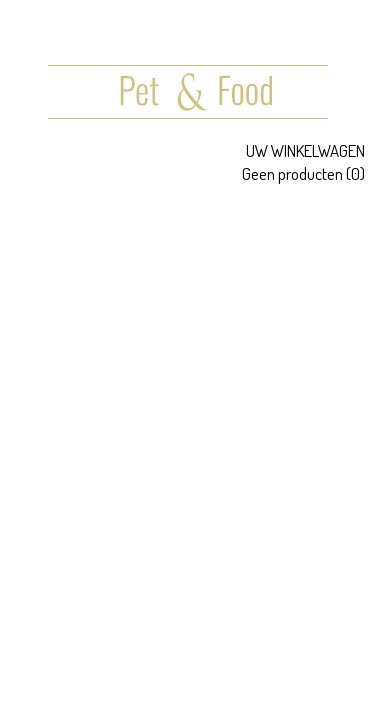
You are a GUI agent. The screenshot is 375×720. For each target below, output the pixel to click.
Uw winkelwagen (305, 150)
